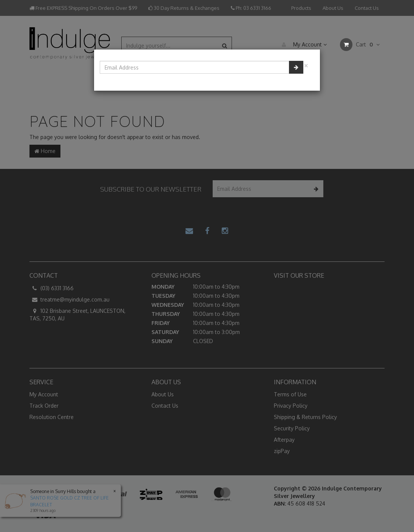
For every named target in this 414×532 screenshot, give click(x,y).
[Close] (306, 65)
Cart (360, 45)
